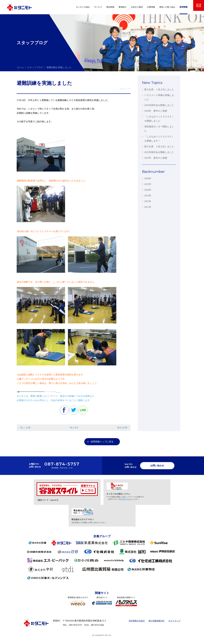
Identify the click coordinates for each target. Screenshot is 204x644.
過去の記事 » (123, 428)
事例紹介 (123, 7)
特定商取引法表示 (137, 621)
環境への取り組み (167, 7)
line (83, 410)
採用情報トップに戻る (102, 442)
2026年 (148, 178)
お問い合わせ (157, 466)
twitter (74, 410)
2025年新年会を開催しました (159, 152)
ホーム (20, 67)
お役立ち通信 (137, 7)
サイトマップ (174, 621)
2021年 (148, 207)
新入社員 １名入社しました (159, 89)
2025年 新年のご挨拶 (156, 158)
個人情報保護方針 (157, 621)
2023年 (148, 196)
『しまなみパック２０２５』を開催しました (159, 119)
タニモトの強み (83, 7)
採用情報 (184, 7)
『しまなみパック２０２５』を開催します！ (159, 139)
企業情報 (151, 7)
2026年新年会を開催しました (159, 105)
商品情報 (110, 7)
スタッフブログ (35, 67)
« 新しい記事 (25, 428)
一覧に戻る (73, 428)
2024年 (148, 190)
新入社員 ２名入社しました (159, 146)
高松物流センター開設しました (159, 129)
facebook (64, 410)
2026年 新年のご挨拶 (156, 111)
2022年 (148, 201)
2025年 (148, 184)
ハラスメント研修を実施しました (159, 97)
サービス (98, 7)
